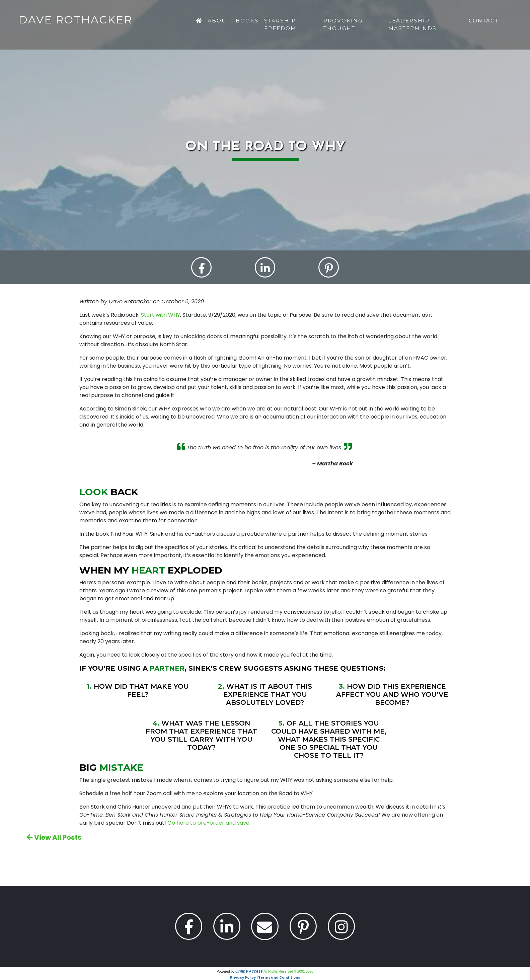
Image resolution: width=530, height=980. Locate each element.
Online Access (249, 971)
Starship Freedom (280, 24)
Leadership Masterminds (412, 24)
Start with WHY (161, 315)
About (219, 21)
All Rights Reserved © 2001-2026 (288, 971)
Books (247, 21)
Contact (484, 21)
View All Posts (54, 837)
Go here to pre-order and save (208, 823)
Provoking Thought (343, 24)
